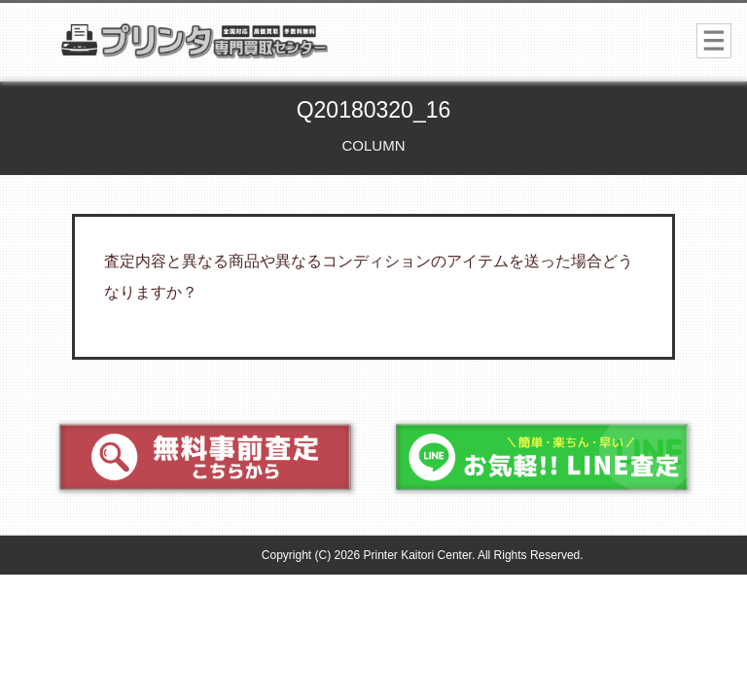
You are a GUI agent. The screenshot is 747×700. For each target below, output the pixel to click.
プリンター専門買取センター (238, 48)
